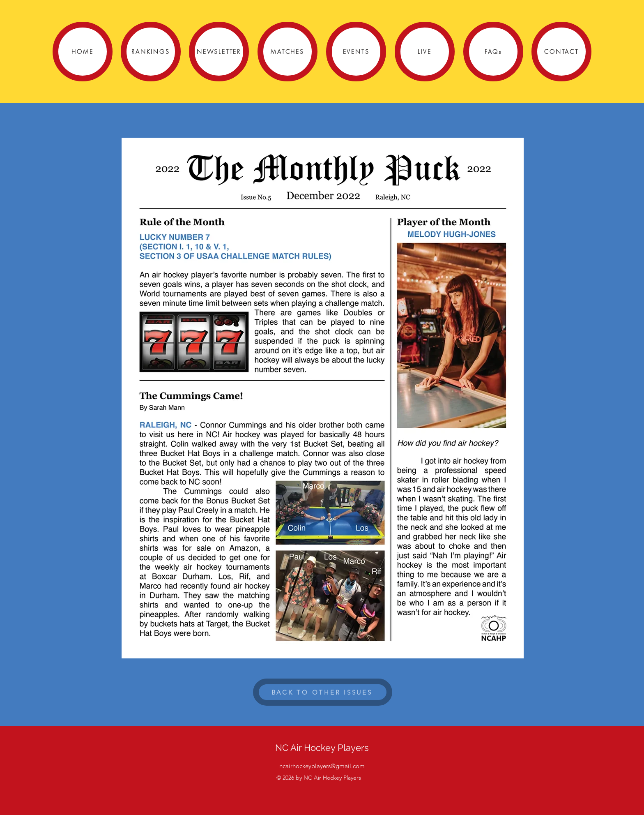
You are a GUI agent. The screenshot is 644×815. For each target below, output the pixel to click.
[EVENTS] (356, 52)
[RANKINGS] (151, 52)
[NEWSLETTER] (219, 52)
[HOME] (83, 52)
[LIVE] (425, 52)
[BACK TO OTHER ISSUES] (323, 692)
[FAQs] (493, 52)
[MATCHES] (287, 52)
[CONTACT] (561, 52)
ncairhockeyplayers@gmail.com (322, 766)
